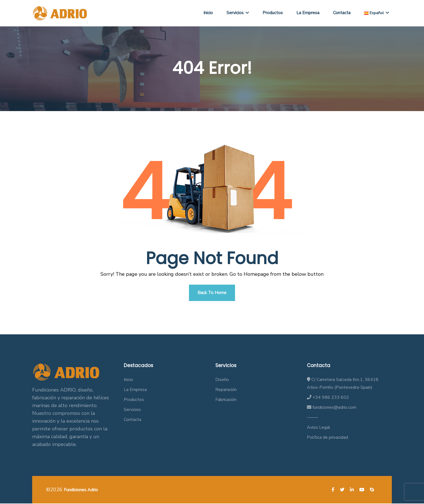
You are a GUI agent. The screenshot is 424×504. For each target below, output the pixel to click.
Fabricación (226, 400)
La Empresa (308, 13)
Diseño (222, 380)
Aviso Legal (319, 428)
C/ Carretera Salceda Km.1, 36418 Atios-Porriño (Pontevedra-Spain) (343, 384)
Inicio (208, 13)
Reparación (226, 390)
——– (312, 418)
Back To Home (212, 293)
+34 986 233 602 (328, 398)
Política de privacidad (327, 438)
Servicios (238, 13)
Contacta (342, 13)
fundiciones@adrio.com (332, 408)
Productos (273, 13)
